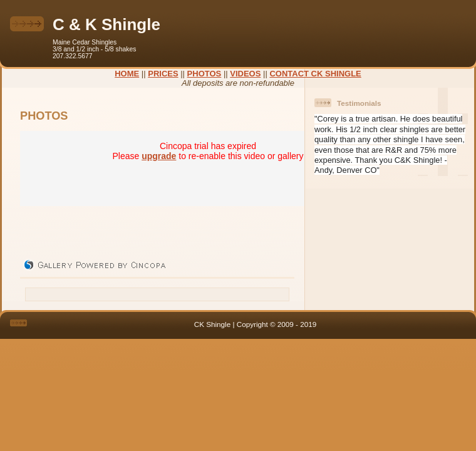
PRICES (163, 74)
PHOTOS (204, 74)
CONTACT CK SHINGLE (315, 74)
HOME (127, 74)
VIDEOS (245, 74)
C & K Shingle (106, 24)
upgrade (159, 156)
